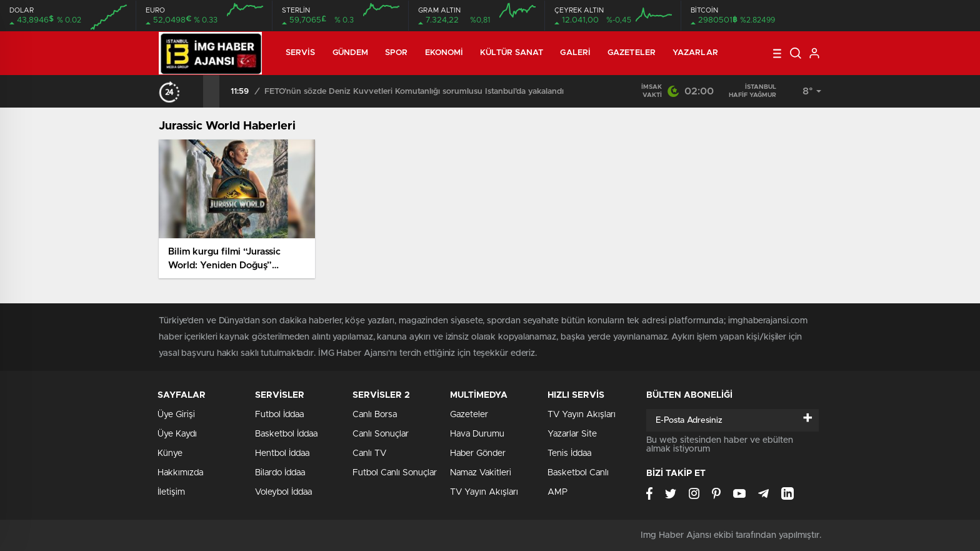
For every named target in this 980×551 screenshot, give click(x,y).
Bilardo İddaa (280, 473)
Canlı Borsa (375, 415)
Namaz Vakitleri (481, 473)
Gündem (351, 53)
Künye (170, 453)
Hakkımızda (180, 473)
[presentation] (195, 91)
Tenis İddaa (569, 453)
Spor (396, 53)
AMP (557, 492)
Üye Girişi (176, 415)
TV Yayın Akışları (484, 492)
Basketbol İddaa (286, 434)
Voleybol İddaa (283, 492)
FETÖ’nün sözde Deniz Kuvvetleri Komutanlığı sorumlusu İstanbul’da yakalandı (414, 92)
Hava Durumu (477, 434)
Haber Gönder (478, 453)
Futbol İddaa (279, 415)
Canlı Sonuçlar (381, 434)
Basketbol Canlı (578, 473)
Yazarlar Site (572, 434)
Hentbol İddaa (282, 453)
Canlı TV (369, 453)
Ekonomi (444, 53)
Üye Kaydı (177, 434)
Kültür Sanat (512, 53)
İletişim (171, 492)
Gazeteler (632, 53)
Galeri (575, 53)
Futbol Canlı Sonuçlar (395, 473)
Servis (301, 53)
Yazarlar (695, 53)
